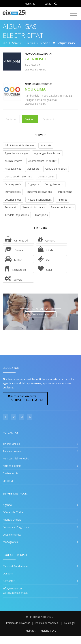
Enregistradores (54, 184)
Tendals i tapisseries (17, 215)
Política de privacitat (18, 623)
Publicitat (30, 631)
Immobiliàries (13, 192)
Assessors (33, 169)
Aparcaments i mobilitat (42, 161)
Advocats (46, 145)
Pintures (62, 200)
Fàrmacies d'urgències (16, 527)
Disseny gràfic (13, 184)
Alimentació (16, 239)
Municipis (30, 4)
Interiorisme (65, 192)
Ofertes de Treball (13, 512)
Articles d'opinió (12, 466)
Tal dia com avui (12, 451)
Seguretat (11, 207)
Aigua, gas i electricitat (47, 153)
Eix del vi (8, 481)
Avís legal (69, 623)
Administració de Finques (20, 145)
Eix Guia (30, 43)
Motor (13, 259)
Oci (44, 259)
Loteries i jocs (13, 200)
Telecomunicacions (62, 207)
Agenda (7, 505)
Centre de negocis (56, 169)
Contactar (9, 581)
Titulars (46, 4)
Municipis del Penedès (16, 458)
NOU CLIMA (35, 89)
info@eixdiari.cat (12, 588)
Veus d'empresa (12, 535)
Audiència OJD (48, 631)
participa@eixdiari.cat (15, 593)
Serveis (16, 43)
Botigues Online (66, 43)
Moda (46, 249)
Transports (41, 215)
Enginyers (33, 184)
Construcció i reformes (18, 176)
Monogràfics (10, 542)
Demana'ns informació (41, 314)
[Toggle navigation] (73, 14)
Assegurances (13, 169)
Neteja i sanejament (39, 200)
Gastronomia (11, 473)
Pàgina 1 (30, 119)
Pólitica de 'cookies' (47, 623)
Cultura (14, 249)
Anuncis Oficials (12, 520)
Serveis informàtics (34, 207)
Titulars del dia (11, 444)
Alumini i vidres (14, 161)
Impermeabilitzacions (39, 192)
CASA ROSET (36, 59)
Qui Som (8, 573)
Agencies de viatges (16, 153)
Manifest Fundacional (15, 566)
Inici (5, 43)
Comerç (46, 239)
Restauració (15, 269)
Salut (45, 269)
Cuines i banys (46, 176)
